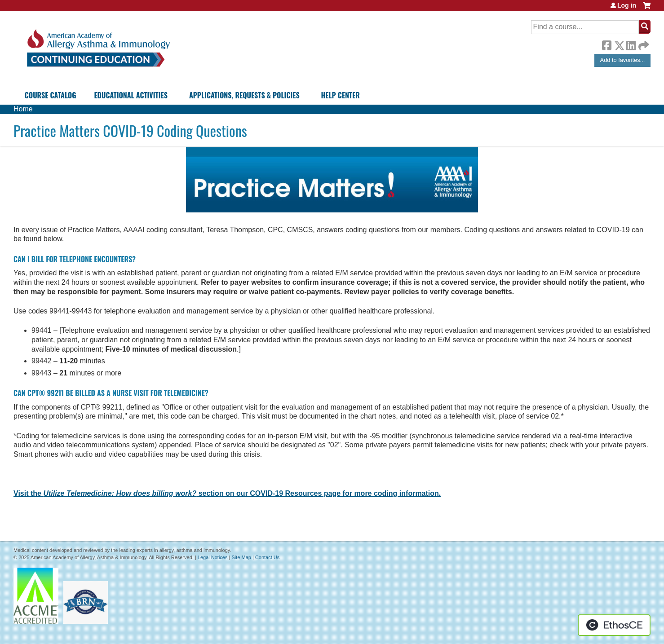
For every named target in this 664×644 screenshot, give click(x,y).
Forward (643, 43)
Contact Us (267, 557)
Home (23, 109)
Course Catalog (51, 95)
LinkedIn (631, 44)
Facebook (606, 44)
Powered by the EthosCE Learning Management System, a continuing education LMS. (614, 625)
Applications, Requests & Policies (244, 95)
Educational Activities (131, 95)
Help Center (341, 95)
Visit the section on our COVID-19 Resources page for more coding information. (227, 493)
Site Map (241, 557)
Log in (627, 5)
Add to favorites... (623, 60)
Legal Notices (213, 557)
